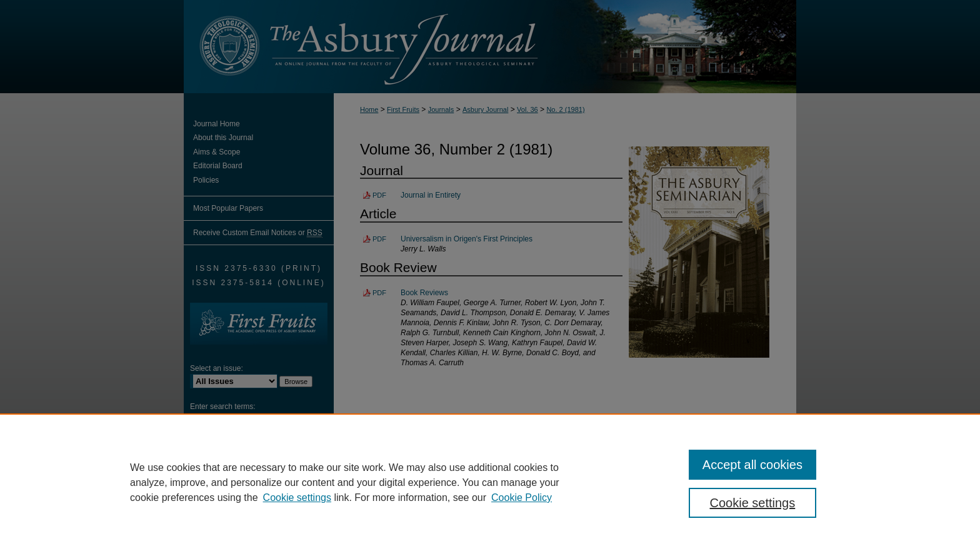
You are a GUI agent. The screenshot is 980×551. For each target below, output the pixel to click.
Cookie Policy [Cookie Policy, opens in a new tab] (522, 498)
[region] (490, 482)
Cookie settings (297, 498)
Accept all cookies (752, 465)
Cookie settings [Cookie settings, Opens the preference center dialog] (753, 503)
